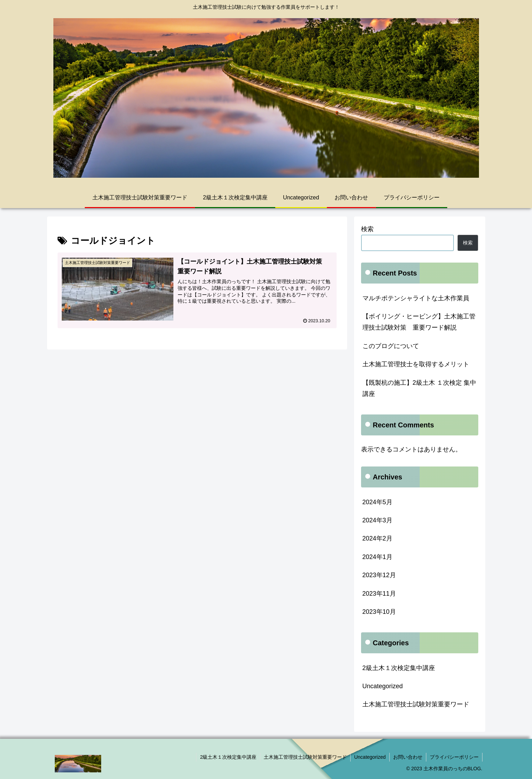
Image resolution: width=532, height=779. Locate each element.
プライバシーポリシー (454, 757)
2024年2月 (377, 538)
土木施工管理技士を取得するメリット (416, 364)
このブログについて (391, 346)
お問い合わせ (408, 757)
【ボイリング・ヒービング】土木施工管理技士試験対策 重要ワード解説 (419, 322)
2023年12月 (379, 575)
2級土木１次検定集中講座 (399, 668)
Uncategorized (383, 686)
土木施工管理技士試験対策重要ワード (416, 704)
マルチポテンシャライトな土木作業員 (416, 298)
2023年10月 (379, 612)
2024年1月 (377, 557)
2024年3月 (377, 520)
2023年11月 (379, 594)
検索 (367, 229)
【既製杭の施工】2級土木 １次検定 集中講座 (419, 388)
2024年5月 (377, 502)
